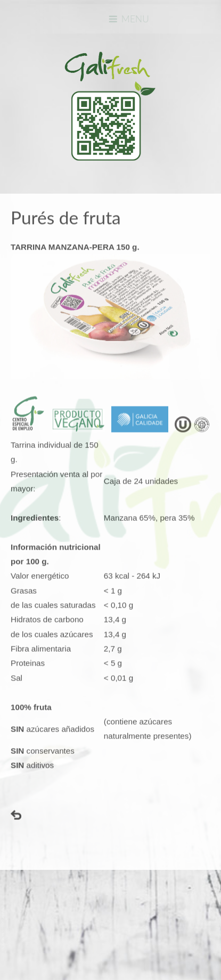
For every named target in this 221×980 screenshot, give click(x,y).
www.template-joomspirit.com (4, 928)
